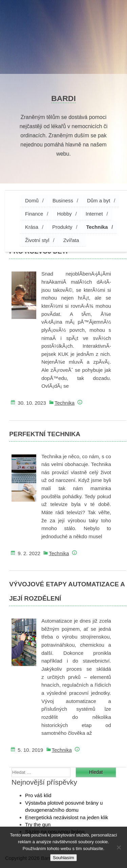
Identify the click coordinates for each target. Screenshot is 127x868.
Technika (97, 227)
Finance (34, 214)
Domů (32, 200)
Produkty (62, 227)
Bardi (63, 98)
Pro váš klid (38, 795)
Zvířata (71, 240)
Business (63, 200)
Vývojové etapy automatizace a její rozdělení (67, 591)
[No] (119, 847)
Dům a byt (99, 200)
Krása (32, 227)
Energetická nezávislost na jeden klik (67, 817)
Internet (94, 214)
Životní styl (37, 240)
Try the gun (38, 824)
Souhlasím (63, 858)
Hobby (64, 214)
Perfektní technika (45, 434)
